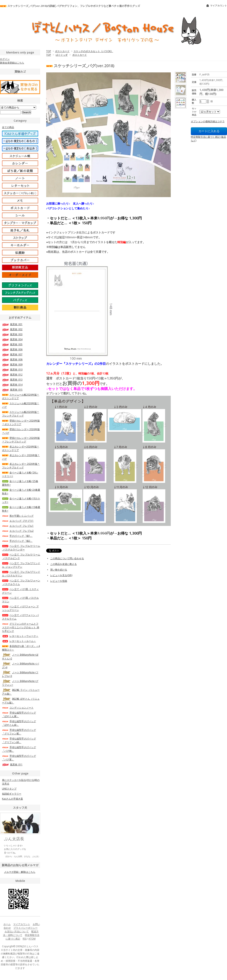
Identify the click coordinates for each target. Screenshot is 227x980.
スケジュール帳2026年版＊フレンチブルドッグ (21, 414)
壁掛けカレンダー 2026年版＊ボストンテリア (21, 422)
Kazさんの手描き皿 (12, 799)
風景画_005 (12, 344)
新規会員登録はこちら (12, 63)
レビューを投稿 (59, 581)
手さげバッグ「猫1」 (17, 536)
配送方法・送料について (21, 933)
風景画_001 (12, 324)
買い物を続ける (59, 570)
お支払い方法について (17, 931)
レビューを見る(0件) (61, 575)
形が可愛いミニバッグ (18, 516)
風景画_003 (12, 334)
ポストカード (62, 51)
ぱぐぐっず (62, 55)
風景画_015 (12, 390)
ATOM (32, 939)
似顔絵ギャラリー (12, 794)
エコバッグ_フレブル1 (18, 526)
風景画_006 (12, 349)
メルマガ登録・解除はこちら (20, 872)
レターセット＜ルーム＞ (19, 641)
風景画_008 (12, 359)
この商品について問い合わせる (67, 558)
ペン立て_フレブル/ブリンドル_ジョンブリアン (21, 565)
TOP (49, 51)
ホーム (7, 924)
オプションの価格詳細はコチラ (208, 121)
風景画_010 (12, 370)
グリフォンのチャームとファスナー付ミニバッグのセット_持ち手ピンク (21, 627)
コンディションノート (18, 708)
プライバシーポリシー (26, 928)
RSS (25, 939)
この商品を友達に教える (63, 564)
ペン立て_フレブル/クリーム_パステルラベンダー (21, 548)
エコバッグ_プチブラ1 (18, 521)
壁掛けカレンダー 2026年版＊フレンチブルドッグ (21, 440)
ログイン (5, 59)
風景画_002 (12, 329)
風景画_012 (12, 375)
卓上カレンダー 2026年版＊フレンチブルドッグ (21, 466)
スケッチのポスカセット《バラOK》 (93, 51)
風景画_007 (12, 354)
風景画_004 (12, 339)
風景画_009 (12, 365)
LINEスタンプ (9, 789)
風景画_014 (12, 385)
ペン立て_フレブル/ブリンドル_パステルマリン (21, 574)
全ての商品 (8, 127)
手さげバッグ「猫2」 (17, 541)
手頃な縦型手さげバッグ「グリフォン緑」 (19, 740)
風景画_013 (12, 380)
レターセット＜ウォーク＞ (20, 636)
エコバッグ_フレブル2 (18, 531)
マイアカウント (219, 6)
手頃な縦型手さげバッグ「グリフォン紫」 (19, 732)
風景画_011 (12, 765)
